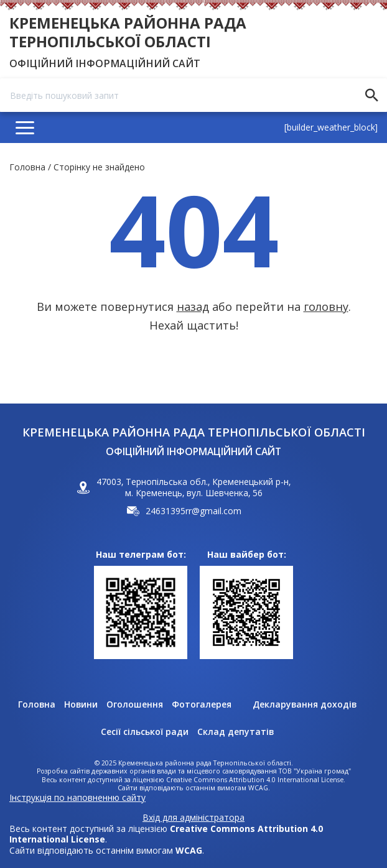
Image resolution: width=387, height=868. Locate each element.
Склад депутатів (235, 732)
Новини (81, 704)
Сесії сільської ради (145, 732)
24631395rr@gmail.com (193, 511)
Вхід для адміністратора (193, 818)
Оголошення (135, 704)
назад (193, 307)
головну (326, 307)
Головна (27, 167)
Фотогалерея (202, 704)
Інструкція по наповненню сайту (77, 797)
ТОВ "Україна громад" (315, 771)
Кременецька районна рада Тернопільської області (128, 32)
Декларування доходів (305, 704)
